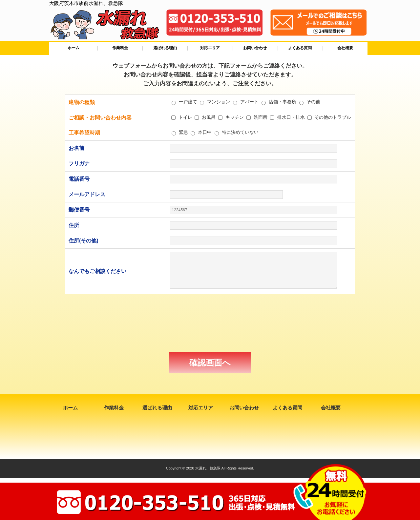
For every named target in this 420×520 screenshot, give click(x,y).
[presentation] (210, 323)
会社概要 (345, 48)
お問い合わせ (255, 48)
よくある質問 (300, 48)
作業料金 (120, 48)
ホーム (73, 48)
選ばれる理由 (165, 48)
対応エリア (210, 48)
